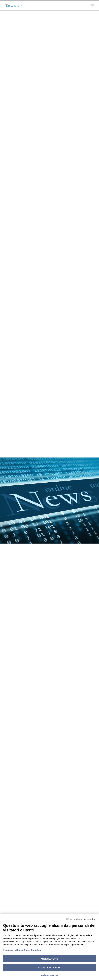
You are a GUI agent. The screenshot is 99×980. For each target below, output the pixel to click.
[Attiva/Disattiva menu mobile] (93, 5)
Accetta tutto (50, 959)
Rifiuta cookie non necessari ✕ (81, 919)
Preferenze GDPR (50, 975)
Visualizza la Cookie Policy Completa (22, 950)
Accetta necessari (50, 967)
